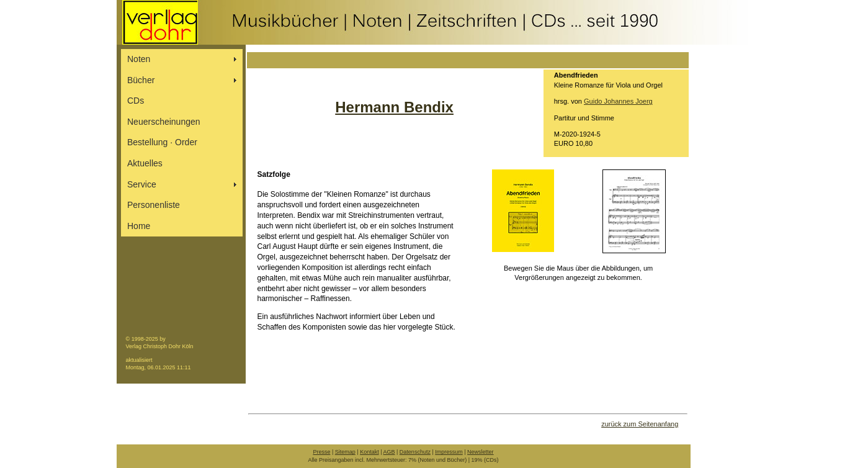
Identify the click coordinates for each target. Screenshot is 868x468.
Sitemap (345, 452)
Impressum (449, 452)
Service (142, 184)
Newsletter (481, 452)
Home (139, 226)
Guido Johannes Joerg (618, 101)
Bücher (141, 80)
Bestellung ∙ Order (162, 142)
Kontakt (369, 452)
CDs (136, 101)
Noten (139, 59)
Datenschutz (415, 452)
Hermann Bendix (394, 107)
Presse (321, 452)
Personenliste (154, 205)
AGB (389, 452)
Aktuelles (145, 163)
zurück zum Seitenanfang (640, 424)
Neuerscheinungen (164, 122)
